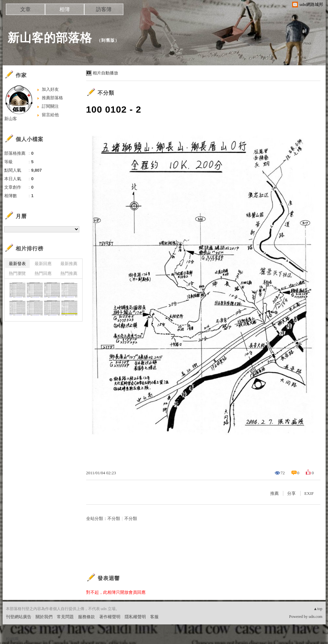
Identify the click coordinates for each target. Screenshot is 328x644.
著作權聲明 (110, 617)
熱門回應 (43, 273)
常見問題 (65, 617)
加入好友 (50, 89)
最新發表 (17, 264)
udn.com (316, 617)
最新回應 (43, 264)
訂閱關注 (50, 106)
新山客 (11, 119)
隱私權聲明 (135, 617)
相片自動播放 (105, 73)
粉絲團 (12, 639)
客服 (154, 617)
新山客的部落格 (50, 38)
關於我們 (44, 617)
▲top (318, 609)
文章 (25, 9)
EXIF (309, 493)
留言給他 (50, 115)
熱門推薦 (69, 273)
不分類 (106, 93)
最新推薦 (69, 264)
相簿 (65, 9)
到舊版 (108, 40)
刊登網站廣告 (19, 617)
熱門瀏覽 (17, 273)
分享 (291, 493)
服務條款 (86, 617)
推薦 (274, 493)
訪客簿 (104, 9)
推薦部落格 (52, 98)
